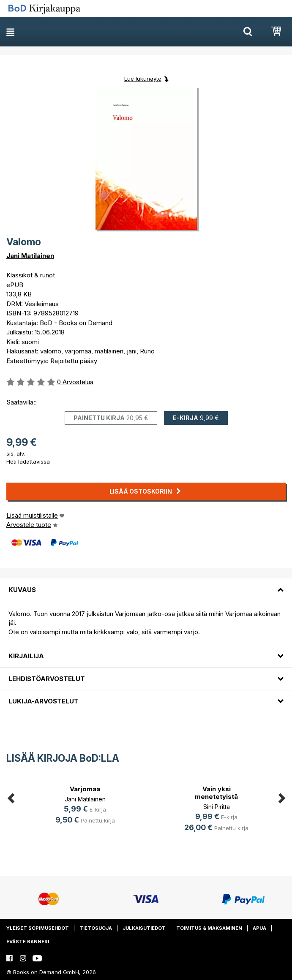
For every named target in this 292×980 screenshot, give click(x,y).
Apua (259, 928)
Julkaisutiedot (144, 928)
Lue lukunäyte (143, 79)
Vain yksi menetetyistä (216, 793)
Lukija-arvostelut (44, 701)
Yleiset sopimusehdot (38, 928)
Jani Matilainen (30, 256)
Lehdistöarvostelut (47, 679)
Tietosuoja (96, 928)
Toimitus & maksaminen (209, 928)
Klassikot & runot (31, 275)
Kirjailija (26, 656)
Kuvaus (22, 590)
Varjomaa (85, 789)
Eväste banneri (28, 942)
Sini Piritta (217, 807)
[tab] (146, 584)
